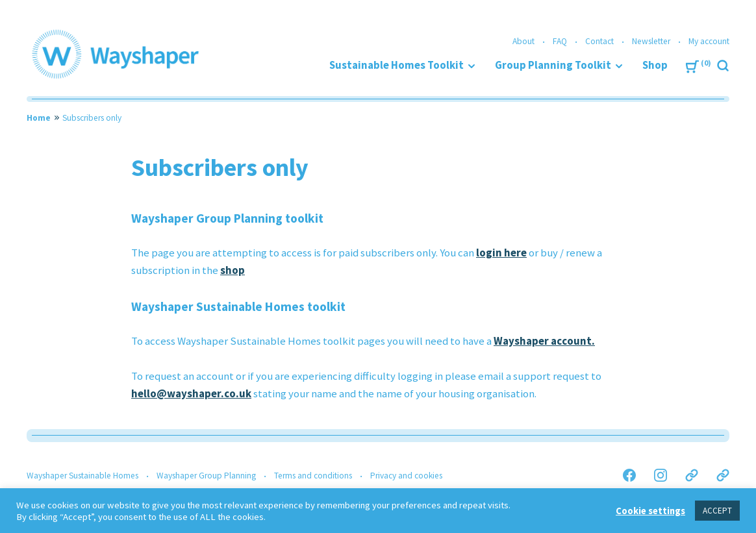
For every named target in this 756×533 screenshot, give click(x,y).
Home (39, 118)
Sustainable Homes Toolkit (397, 65)
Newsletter (651, 41)
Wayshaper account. (544, 341)
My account (709, 41)
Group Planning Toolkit (553, 65)
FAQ (560, 41)
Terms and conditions (313, 476)
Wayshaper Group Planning (206, 476)
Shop (655, 65)
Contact (599, 41)
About (523, 41)
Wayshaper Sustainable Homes (82, 476)
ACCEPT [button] (717, 511)
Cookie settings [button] (650, 511)
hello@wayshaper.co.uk (191, 394)
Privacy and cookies (406, 476)
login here (501, 253)
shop (233, 270)
